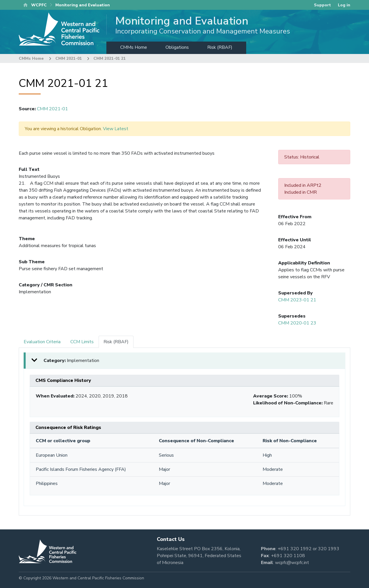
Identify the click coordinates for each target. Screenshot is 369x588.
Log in (344, 5)
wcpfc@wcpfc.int (292, 563)
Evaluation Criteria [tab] (42, 342)
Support (322, 5)
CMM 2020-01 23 (297, 323)
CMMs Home (134, 47)
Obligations (177, 47)
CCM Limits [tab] (82, 342)
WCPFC (39, 5)
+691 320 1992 (295, 549)
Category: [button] (71, 361)
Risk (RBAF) (220, 47)
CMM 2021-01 (69, 58)
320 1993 (329, 549)
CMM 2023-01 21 (297, 300)
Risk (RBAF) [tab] (116, 342)
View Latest (116, 129)
